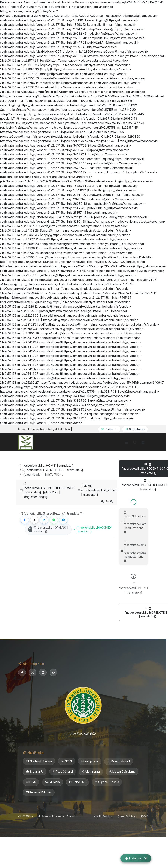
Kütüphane (90, 761)
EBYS (31, 782)
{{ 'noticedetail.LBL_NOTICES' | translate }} (53, 470)
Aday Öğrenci (63, 772)
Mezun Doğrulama (122, 772)
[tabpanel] (134, 558)
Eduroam (53, 782)
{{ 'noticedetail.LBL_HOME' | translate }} (47, 466)
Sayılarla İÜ (35, 772)
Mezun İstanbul (119, 761)
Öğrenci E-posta (107, 782)
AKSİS (67, 761)
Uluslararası (91, 772)
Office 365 (77, 782)
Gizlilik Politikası (104, 816)
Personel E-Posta (39, 792)
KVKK (145, 816)
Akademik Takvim (39, 761)
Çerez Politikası (127, 816)
